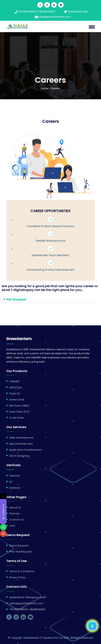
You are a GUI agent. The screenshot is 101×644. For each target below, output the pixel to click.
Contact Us (16, 520)
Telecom (15, 476)
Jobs (12, 526)
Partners (14, 513)
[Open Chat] (92, 626)
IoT (11, 482)
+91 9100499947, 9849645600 (35, 12)
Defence (15, 488)
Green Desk (17, 399)
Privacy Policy (18, 577)
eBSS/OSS (16, 387)
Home (45, 88)
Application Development (26, 450)
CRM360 (14, 381)
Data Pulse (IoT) (19, 412)
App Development (21, 444)
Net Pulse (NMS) (19, 406)
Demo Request (19, 545)
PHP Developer (17, 299)
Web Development (21, 438)
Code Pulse (16, 418)
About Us (15, 507)
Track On (15, 393)
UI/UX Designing (19, 456)
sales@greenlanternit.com (53, 17)
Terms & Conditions (22, 571)
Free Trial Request (20, 552)
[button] (50, 299)
